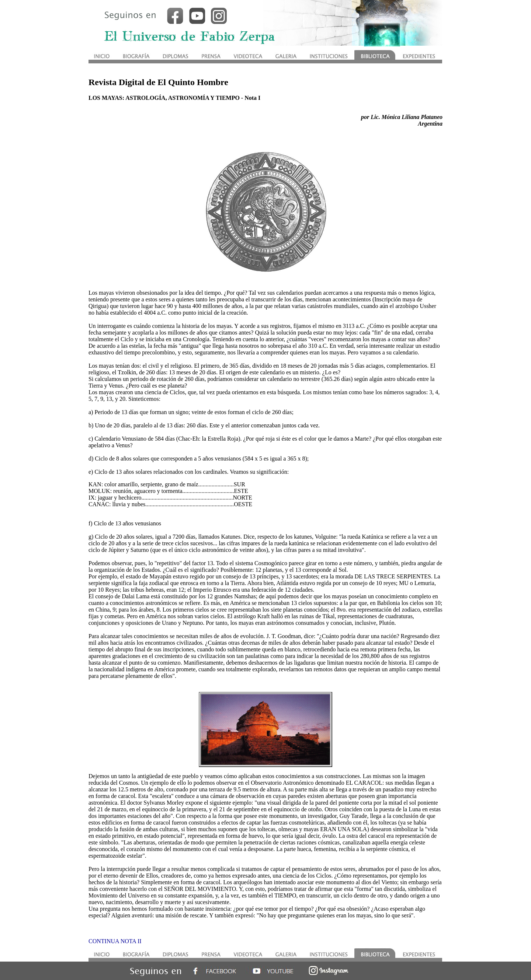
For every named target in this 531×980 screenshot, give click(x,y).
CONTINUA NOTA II (115, 941)
